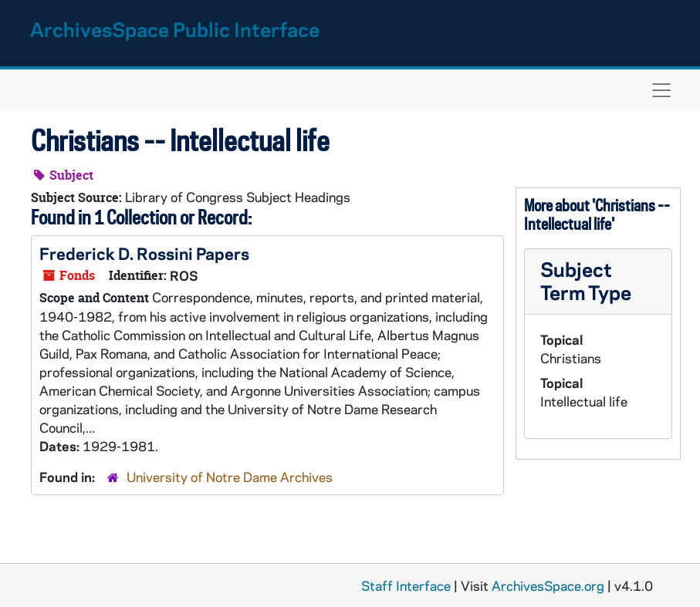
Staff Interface (406, 585)
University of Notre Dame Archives (230, 477)
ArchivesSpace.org (548, 585)
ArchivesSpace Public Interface (175, 29)
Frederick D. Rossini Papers (144, 253)
